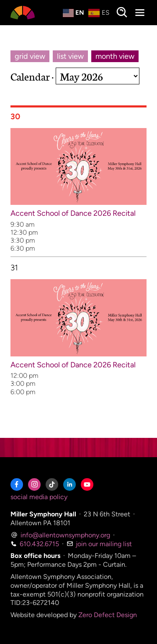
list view (70, 56)
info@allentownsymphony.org (60, 535)
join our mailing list (99, 544)
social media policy (39, 497)
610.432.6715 (35, 544)
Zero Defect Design (108, 615)
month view (115, 56)
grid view (30, 56)
